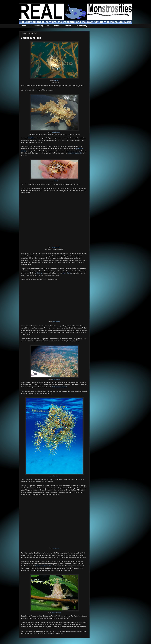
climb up (39, 273)
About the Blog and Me (40, 26)
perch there (66, 273)
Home (24, 26)
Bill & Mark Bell (56, 133)
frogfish (31, 138)
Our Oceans (56, 549)
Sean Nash (56, 476)
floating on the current (59, 387)
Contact (68, 26)
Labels (57, 26)
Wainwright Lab (56, 247)
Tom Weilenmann (56, 613)
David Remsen (56, 379)
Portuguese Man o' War (43, 566)
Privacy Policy (81, 26)
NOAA (56, 181)
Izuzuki (56, 80)
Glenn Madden (56, 322)
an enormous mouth (75, 153)
